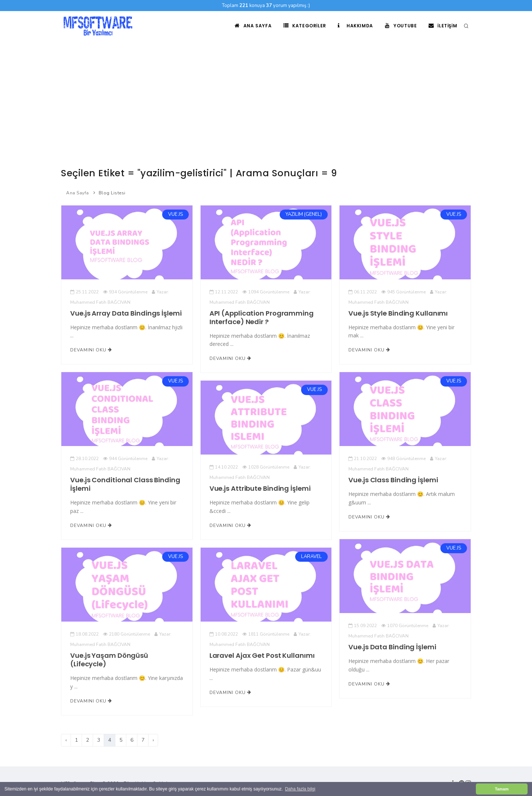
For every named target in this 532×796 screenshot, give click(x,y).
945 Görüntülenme (403, 292)
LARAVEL (311, 557)
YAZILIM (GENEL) (304, 214)
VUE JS (175, 214)
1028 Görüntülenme (266, 467)
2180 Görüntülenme (127, 634)
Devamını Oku (91, 350)
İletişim (443, 26)
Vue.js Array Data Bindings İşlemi (126, 313)
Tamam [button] (502, 789)
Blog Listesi (112, 193)
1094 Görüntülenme (266, 292)
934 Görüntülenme (125, 292)
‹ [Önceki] (66, 740)
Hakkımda (355, 26)
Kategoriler (304, 26)
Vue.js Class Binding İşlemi (393, 480)
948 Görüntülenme (403, 459)
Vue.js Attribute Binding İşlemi (260, 488)
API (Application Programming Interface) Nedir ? (262, 317)
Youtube (401, 26)
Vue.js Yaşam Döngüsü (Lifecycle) (109, 660)
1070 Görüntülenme (405, 626)
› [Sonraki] (153, 740)
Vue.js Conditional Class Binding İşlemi (125, 484)
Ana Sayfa (253, 26)
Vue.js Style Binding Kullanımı (398, 313)
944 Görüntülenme (125, 459)
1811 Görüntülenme (266, 634)
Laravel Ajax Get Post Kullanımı (262, 655)
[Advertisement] (266, 96)
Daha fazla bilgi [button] (300, 789)
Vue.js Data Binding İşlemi (392, 647)
